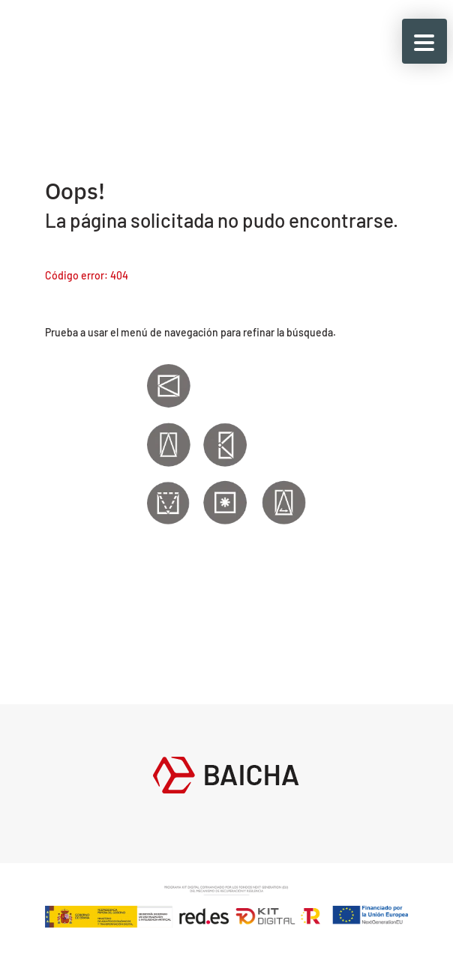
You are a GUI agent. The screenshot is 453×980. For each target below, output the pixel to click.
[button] (424, 41)
